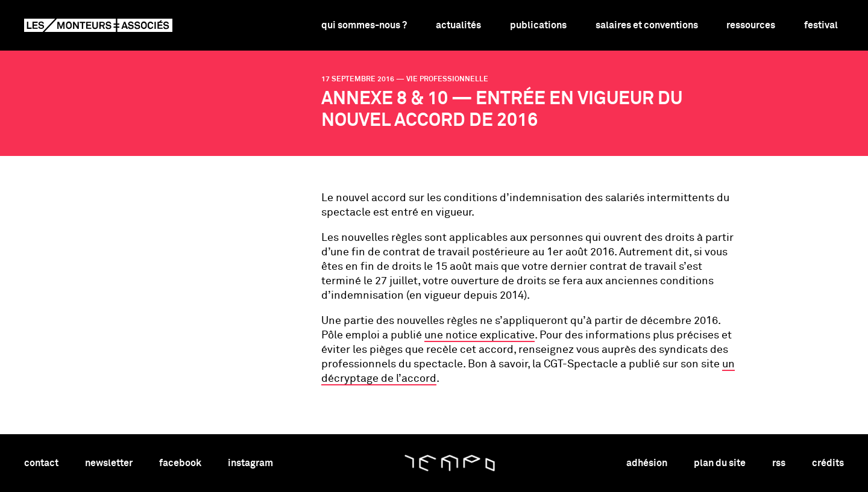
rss (779, 463)
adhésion (647, 463)
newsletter (109, 463)
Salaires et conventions (647, 25)
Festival (821, 25)
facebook (180, 463)
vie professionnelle (447, 79)
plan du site (720, 463)
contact (41, 463)
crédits (828, 463)
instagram (250, 463)
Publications (538, 25)
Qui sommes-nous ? (364, 25)
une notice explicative (480, 335)
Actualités (458, 25)
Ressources (751, 25)
